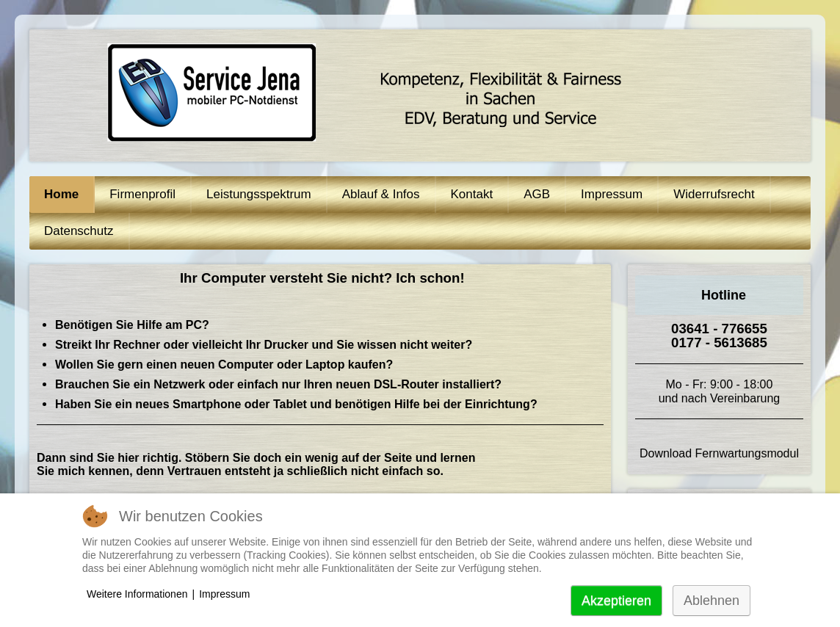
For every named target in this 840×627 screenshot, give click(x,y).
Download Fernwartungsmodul (719, 453)
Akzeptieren (616, 601)
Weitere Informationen (137, 594)
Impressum (224, 594)
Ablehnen (712, 601)
